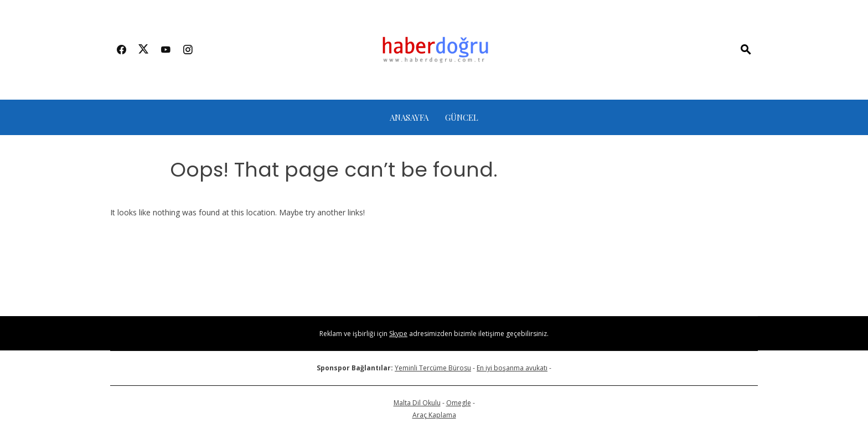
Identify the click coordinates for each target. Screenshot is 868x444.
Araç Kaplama (434, 415)
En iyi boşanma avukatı (512, 368)
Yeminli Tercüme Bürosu (433, 368)
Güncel (462, 117)
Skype (398, 334)
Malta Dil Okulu (417, 403)
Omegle (459, 403)
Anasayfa (409, 117)
